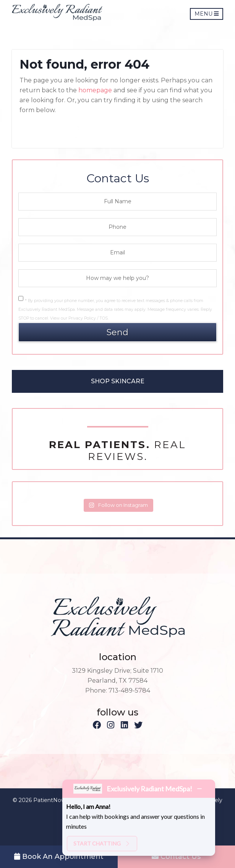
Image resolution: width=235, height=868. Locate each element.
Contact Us (176, 857)
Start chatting (102, 843)
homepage (95, 90)
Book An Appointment (59, 857)
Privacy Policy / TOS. (88, 318)
